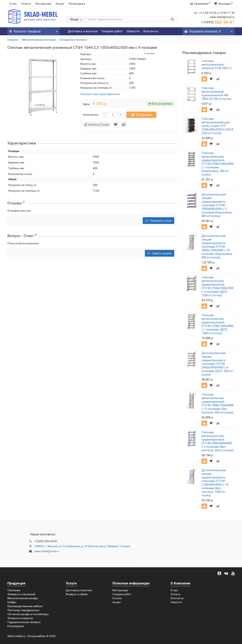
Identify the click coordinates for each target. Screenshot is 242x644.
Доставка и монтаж (83, 31)
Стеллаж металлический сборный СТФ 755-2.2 (216, 65)
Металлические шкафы (23, 598)
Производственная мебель (25, 606)
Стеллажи (14, 590)
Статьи (117, 598)
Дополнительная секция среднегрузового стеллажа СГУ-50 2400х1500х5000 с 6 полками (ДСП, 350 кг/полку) (217, 364)
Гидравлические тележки (24, 622)
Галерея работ (112, 31)
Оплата (26, 4)
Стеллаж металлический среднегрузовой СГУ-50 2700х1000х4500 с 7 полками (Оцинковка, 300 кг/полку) (217, 164)
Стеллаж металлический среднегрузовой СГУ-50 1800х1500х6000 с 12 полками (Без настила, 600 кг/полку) (217, 403)
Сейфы (12, 602)
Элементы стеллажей (21, 594)
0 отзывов (149, 54)
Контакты (151, 31)
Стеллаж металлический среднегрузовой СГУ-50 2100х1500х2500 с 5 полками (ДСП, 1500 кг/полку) (217, 286)
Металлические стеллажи (39, 40)
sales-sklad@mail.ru (47, 551)
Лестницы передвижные (23, 610)
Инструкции (43, 4)
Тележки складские (20, 618)
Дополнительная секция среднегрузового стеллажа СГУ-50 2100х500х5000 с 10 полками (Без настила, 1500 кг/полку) (215, 483)
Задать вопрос (160, 253)
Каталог (34, 30)
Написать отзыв (158, 221)
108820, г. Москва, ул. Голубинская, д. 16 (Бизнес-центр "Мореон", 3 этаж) (82, 546)
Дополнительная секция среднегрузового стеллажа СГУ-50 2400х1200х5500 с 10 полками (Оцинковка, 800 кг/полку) (217, 247)
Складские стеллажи (73, 40)
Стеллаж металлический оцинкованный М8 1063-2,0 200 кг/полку (216, 93)
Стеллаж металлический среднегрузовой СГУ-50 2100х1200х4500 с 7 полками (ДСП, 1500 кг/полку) (217, 324)
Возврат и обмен (77, 594)
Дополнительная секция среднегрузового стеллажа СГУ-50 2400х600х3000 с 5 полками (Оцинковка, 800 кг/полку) (217, 205)
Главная (13, 40)
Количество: (91, 115)
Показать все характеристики (100, 94)
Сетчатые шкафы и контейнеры (28, 614)
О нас (13, 4)
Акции (60, 4)
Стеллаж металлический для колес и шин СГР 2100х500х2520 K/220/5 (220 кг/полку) (217, 126)
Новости (133, 31)
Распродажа (77, 4)
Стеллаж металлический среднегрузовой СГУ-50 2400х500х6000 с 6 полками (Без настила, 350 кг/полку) (217, 441)
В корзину (141, 115)
